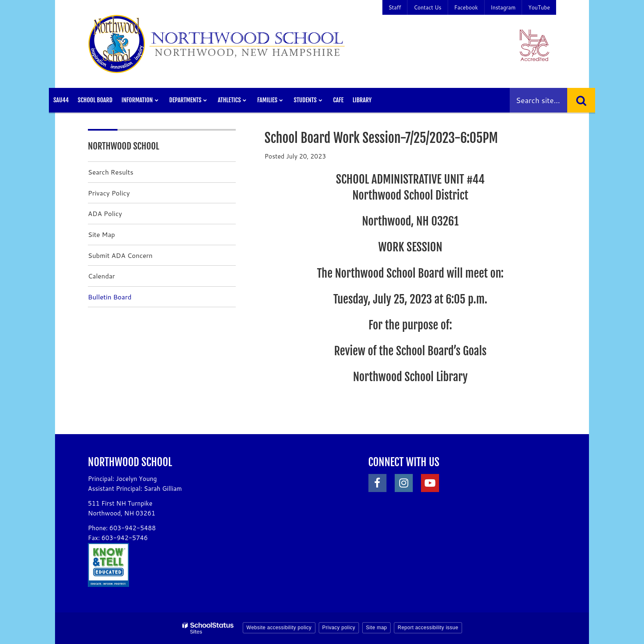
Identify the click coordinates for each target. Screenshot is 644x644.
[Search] (581, 100)
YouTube (539, 7)
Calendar (101, 276)
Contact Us (427, 7)
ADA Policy (105, 213)
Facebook (466, 7)
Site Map (101, 234)
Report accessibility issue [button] (428, 628)
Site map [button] (376, 628)
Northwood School (124, 146)
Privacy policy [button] (339, 628)
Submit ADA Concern (120, 255)
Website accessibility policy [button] (279, 628)
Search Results (111, 172)
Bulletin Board (110, 297)
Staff (395, 7)
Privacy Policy (109, 193)
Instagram (503, 7)
